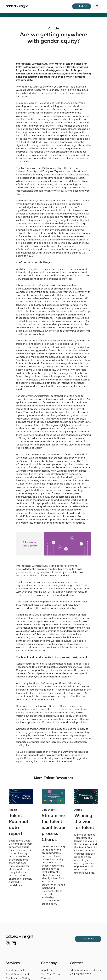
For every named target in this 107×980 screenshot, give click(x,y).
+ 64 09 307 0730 (80, 974)
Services (13, 963)
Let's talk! (82, 6)
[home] (17, 6)
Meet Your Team (50, 974)
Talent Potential (15, 970)
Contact (76, 963)
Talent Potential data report (19, 825)
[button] (97, 6)
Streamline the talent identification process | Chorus (54, 828)
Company (49, 963)
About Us (46, 970)
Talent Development (17, 974)
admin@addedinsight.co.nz (86, 970)
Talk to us (88, 939)
